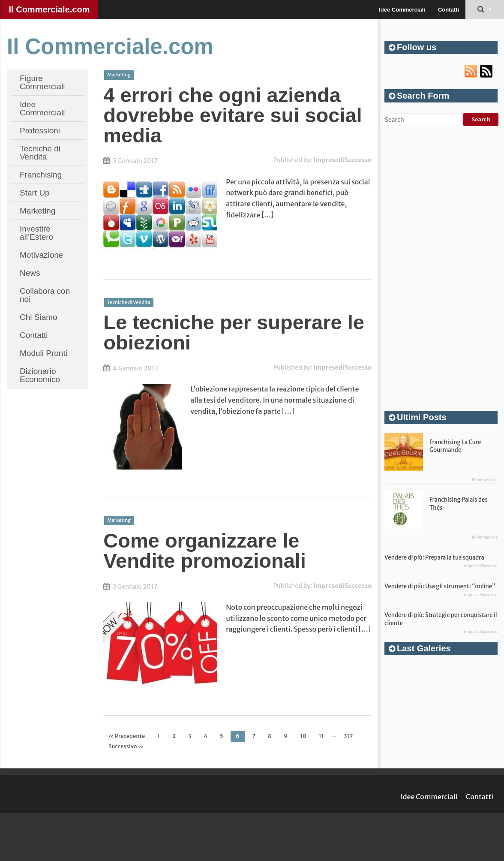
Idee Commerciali (402, 10)
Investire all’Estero (36, 233)
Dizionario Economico (40, 375)
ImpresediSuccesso (342, 160)
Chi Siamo (39, 317)
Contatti (448, 10)
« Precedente (127, 736)
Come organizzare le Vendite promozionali (205, 551)
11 (321, 736)
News (30, 273)
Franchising (41, 175)
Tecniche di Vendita (40, 153)
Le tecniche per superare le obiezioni (234, 332)
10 (303, 736)
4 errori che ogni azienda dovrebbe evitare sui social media (232, 115)
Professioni (40, 131)
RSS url (471, 71)
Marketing (37, 211)
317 (348, 736)
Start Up (35, 193)
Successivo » (126, 746)
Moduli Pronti (43, 353)
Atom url (487, 71)
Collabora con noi (45, 295)
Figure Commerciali (42, 82)
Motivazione (41, 255)
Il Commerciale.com (49, 9)
